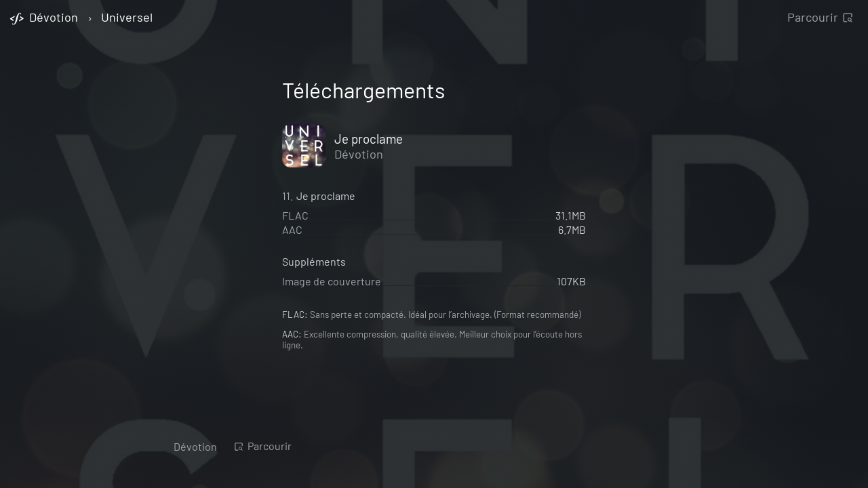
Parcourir (821, 17)
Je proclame (369, 139)
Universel (127, 18)
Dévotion (359, 154)
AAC (292, 229)
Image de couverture (332, 281)
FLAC (295, 215)
